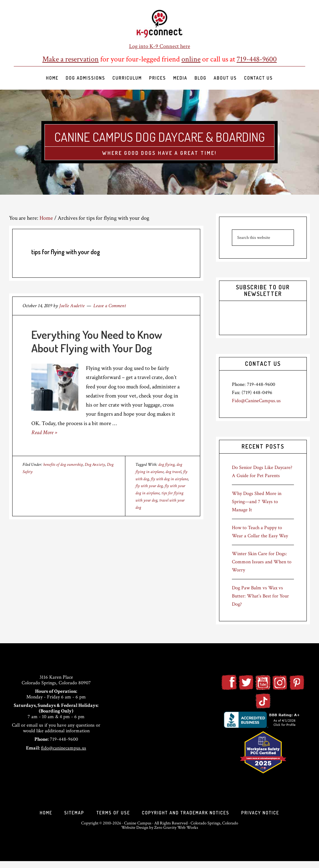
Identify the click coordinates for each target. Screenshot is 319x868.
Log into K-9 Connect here (160, 46)
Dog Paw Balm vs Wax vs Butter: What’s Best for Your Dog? (260, 596)
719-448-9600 (257, 59)
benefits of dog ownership (63, 465)
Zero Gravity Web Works (176, 834)
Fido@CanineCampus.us (256, 401)
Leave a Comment (110, 306)
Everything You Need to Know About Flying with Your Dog (97, 341)
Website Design (135, 834)
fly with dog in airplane (169, 479)
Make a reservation (71, 59)
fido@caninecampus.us (64, 748)
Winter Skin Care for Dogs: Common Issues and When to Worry (262, 562)
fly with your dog (149, 486)
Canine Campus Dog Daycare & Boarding (160, 136)
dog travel (173, 472)
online (191, 59)
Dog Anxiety (95, 465)
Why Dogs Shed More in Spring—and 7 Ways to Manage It (257, 502)
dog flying (166, 465)
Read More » (44, 432)
